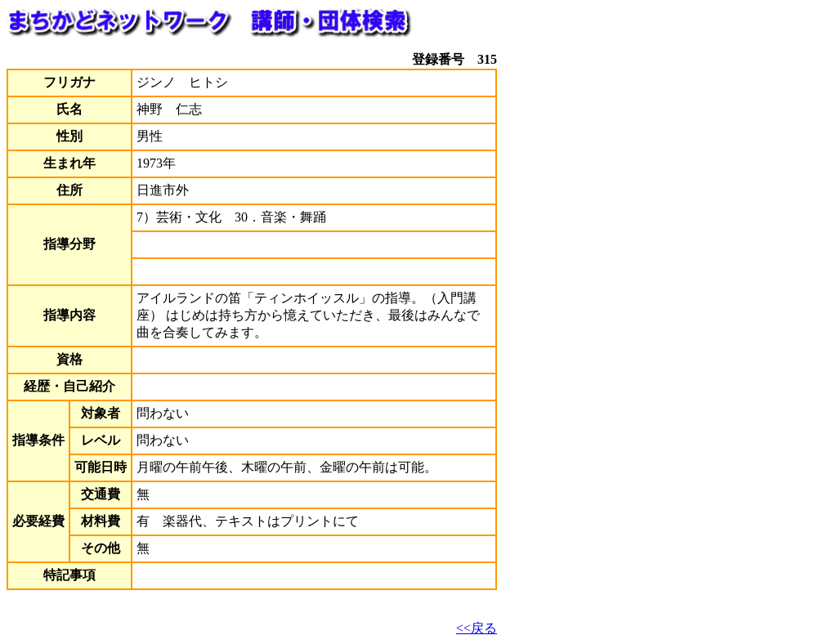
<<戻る (477, 628)
